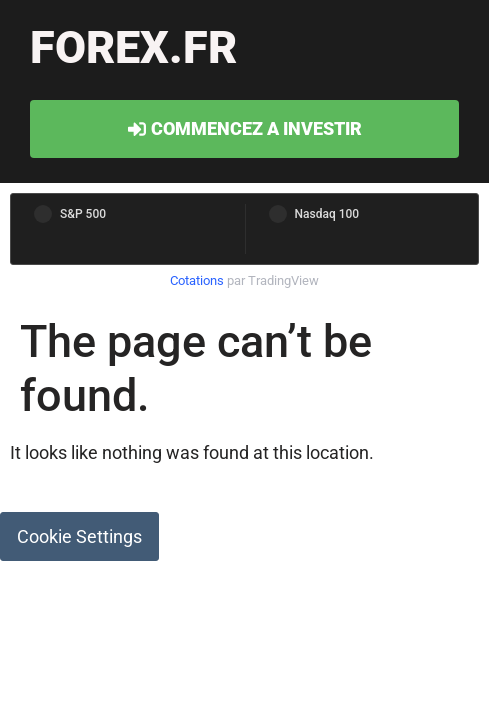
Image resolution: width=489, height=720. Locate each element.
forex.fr (133, 47)
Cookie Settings (79, 536)
